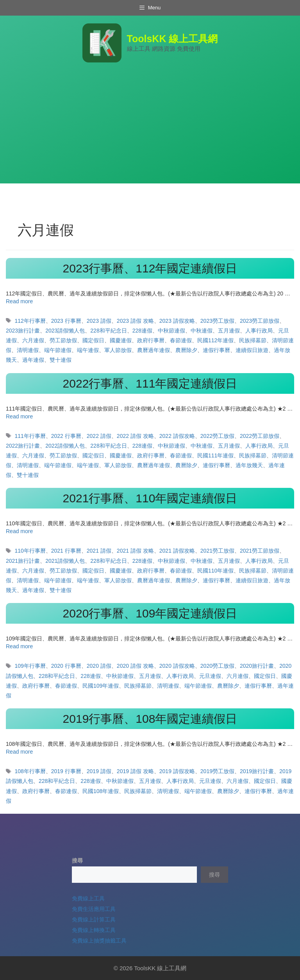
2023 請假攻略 (177, 321)
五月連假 (229, 331)
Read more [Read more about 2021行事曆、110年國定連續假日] (19, 531)
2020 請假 (99, 666)
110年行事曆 (30, 551)
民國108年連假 (101, 791)
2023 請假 (99, 321)
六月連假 (33, 340)
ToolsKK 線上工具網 (172, 39)
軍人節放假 (118, 350)
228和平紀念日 (108, 331)
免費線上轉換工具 (94, 930)
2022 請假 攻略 (135, 436)
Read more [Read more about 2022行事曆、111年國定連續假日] (19, 416)
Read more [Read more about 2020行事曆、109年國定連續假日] (19, 646)
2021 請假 (99, 551)
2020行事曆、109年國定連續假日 (150, 613)
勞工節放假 (63, 340)
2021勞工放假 (217, 551)
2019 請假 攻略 (135, 771)
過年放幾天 (249, 465)
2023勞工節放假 (260, 321)
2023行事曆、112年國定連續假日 (150, 268)
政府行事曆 (151, 340)
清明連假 (28, 350)
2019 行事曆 (66, 771)
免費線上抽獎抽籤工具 (99, 941)
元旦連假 (210, 676)
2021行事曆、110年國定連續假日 (150, 498)
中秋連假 (202, 331)
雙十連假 (61, 360)
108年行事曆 (30, 771)
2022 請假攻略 (177, 436)
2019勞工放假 (217, 771)
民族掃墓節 (253, 340)
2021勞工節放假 (260, 551)
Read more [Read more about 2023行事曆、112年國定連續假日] (19, 301)
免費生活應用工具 (94, 909)
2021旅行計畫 (23, 561)
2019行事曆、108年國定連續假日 (150, 719)
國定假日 (93, 340)
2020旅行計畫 (257, 666)
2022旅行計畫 (23, 446)
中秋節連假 (171, 331)
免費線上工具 (88, 898)
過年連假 (33, 360)
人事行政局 (259, 331)
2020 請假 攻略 (135, 666)
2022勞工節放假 (260, 436)
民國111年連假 (215, 455)
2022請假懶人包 (65, 446)
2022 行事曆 (66, 436)
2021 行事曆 (66, 551)
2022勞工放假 (217, 436)
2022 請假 (99, 436)
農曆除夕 (186, 350)
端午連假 (88, 350)
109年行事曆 (30, 666)
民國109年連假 (101, 686)
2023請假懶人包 (65, 331)
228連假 (142, 331)
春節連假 (181, 340)
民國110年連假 (215, 571)
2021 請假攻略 (177, 551)
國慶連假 (121, 340)
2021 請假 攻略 (135, 551)
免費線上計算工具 (94, 920)
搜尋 (77, 861)
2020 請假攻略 (177, 666)
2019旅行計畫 (257, 771)
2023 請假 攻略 (135, 321)
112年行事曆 (30, 321)
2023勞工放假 (217, 321)
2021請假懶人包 (65, 561)
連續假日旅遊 (252, 350)
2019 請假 (99, 771)
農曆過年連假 (154, 350)
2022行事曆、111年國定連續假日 (150, 383)
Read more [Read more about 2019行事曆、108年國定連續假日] (19, 752)
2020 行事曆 (66, 666)
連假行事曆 (216, 350)
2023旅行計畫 (23, 331)
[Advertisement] (150, 129)
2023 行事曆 (66, 321)
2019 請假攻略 (177, 771)
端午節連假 (58, 350)
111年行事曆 (30, 436)
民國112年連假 (215, 340)
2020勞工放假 (217, 666)
